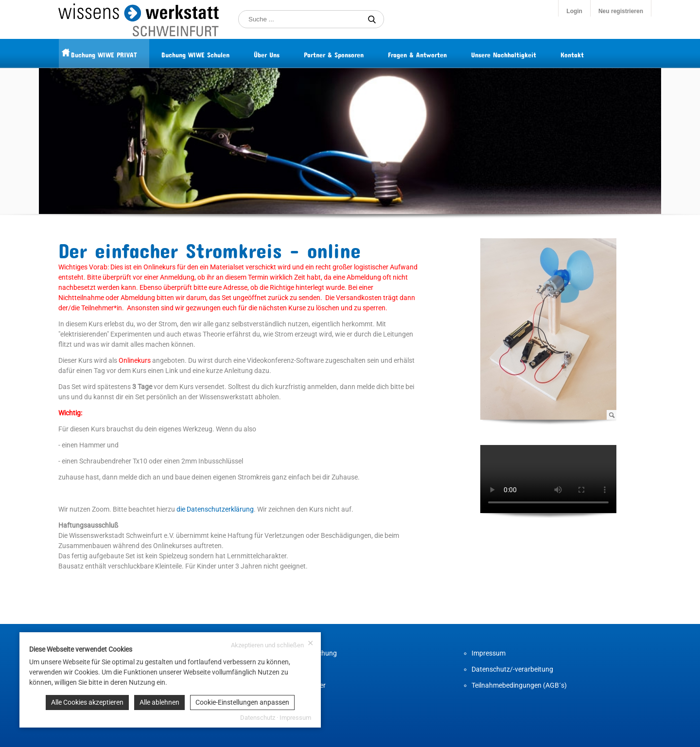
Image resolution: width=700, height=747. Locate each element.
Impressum (489, 653)
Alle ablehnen (159, 702)
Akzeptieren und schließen (272, 644)
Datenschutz (258, 718)
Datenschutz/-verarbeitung (512, 669)
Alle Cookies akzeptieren (87, 702)
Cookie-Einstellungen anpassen (242, 702)
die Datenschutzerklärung (215, 509)
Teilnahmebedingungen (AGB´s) (519, 685)
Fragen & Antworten (436, 53)
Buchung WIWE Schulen (214, 53)
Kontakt (591, 53)
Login (574, 11)
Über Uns (286, 53)
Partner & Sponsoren (353, 53)
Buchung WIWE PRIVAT (123, 53)
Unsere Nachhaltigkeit (523, 53)
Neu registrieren (621, 11)
